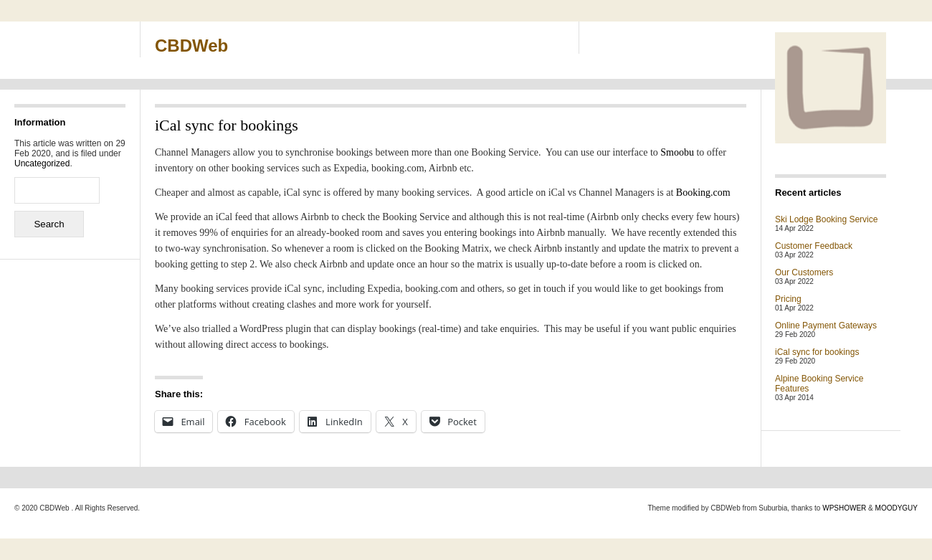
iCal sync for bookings (817, 352)
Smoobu (677, 152)
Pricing (788, 299)
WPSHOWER (844, 508)
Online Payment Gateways (826, 326)
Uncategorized (42, 163)
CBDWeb (191, 46)
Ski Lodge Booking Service (826, 219)
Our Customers (804, 272)
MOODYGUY (897, 508)
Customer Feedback (814, 246)
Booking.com (703, 193)
